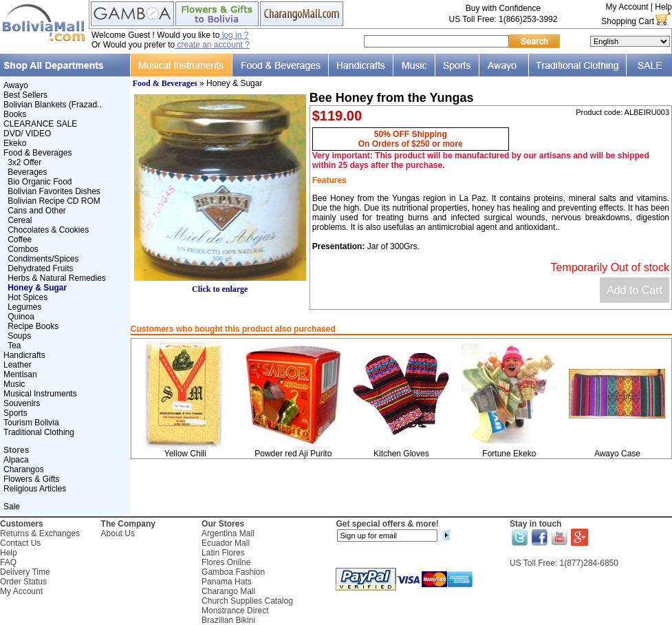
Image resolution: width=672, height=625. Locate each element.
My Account (627, 7)
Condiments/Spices (43, 259)
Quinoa (21, 317)
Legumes (24, 307)
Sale (12, 507)
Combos (23, 249)
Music (14, 384)
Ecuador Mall (226, 543)
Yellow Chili (185, 454)
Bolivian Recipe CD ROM (54, 201)
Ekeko (15, 143)
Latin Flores (223, 553)
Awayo (16, 85)
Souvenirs (22, 403)
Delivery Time (25, 572)
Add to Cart (635, 290)
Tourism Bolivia (31, 423)
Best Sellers (25, 95)
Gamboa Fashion (233, 572)
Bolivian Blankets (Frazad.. (53, 105)
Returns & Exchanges (40, 533)
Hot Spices (28, 297)
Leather (18, 365)
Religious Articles (35, 489)
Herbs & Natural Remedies (57, 278)
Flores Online (226, 562)
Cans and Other (37, 211)
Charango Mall (228, 591)
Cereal (20, 220)
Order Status (23, 582)
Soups (19, 336)
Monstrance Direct (235, 611)
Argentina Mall (228, 533)
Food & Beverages (37, 153)
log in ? (234, 35)
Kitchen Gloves (401, 454)
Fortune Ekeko (509, 454)
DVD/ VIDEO (27, 134)
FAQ (8, 562)
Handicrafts (24, 355)
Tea (14, 346)
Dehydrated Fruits (40, 268)
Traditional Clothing (39, 432)
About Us (118, 533)
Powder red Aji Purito (293, 454)
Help (663, 7)
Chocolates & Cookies (48, 230)
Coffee (20, 240)
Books (15, 114)
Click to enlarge (220, 285)
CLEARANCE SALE (40, 124)
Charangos (24, 469)
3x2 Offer (24, 162)
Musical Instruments (40, 394)
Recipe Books (33, 326)
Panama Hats (227, 582)
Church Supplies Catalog (247, 601)
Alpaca (16, 460)
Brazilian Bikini (228, 620)
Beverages (27, 172)
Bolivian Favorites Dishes (54, 191)
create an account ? (212, 45)
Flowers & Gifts (31, 479)
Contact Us (20, 543)
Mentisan (20, 374)
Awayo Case (617, 454)
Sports (15, 413)
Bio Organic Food (40, 182)
